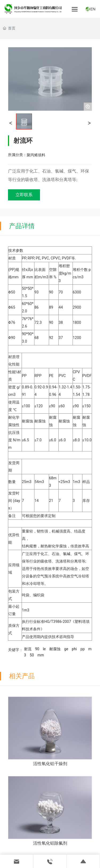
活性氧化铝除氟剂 (50, 843)
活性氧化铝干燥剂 (50, 764)
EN (93, 9)
